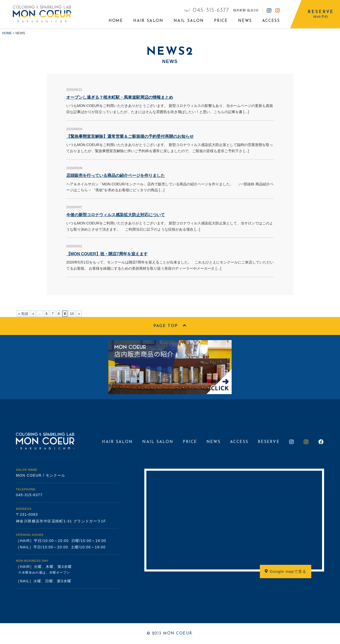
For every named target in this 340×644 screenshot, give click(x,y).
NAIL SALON (189, 21)
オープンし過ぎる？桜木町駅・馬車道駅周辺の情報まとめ (120, 97)
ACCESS (271, 21)
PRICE (221, 21)
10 (72, 314)
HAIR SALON (148, 21)
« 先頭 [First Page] (23, 314)
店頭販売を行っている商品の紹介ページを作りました (116, 175)
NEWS (245, 21)
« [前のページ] (33, 314)
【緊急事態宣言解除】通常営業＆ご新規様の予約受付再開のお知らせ (130, 136)
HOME (116, 21)
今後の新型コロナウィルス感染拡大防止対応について (116, 215)
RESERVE (269, 442)
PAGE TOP (170, 326)
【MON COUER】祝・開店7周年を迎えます (107, 254)
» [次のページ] (79, 314)
